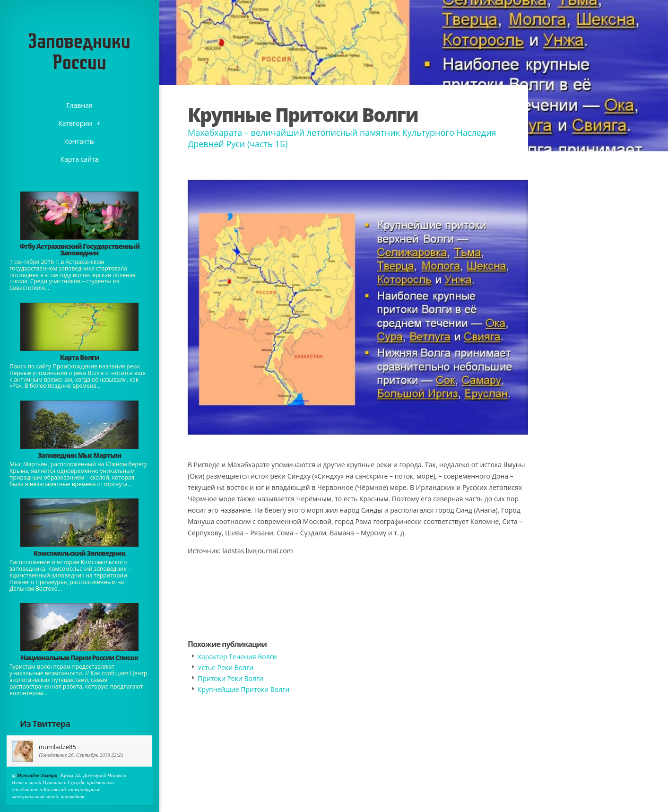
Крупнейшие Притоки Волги (243, 689)
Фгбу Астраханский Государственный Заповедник (79, 249)
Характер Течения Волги (237, 657)
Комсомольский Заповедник (80, 553)
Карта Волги (79, 357)
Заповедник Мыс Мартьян (79, 455)
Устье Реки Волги (226, 668)
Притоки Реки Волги (230, 678)
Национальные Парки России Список (80, 658)
